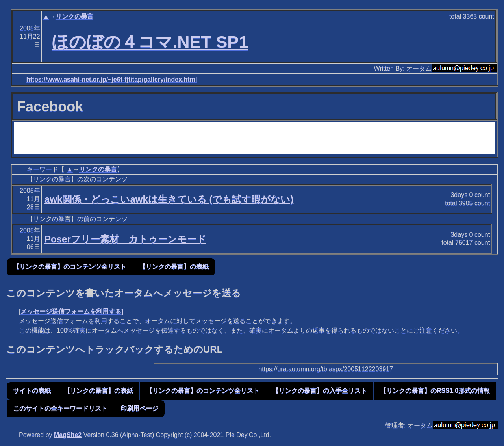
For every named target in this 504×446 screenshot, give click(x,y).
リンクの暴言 (74, 16)
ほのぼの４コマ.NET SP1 (150, 42)
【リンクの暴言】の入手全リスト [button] (320, 391)
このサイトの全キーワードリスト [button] (60, 408)
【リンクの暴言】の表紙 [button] (174, 267)
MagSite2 (68, 435)
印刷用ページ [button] (139, 408)
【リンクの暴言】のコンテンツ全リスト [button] (70, 267)
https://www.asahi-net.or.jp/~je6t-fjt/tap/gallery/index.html (112, 79)
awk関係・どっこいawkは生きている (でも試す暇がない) (169, 199)
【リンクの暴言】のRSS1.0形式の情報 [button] (435, 391)
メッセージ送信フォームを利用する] (72, 311)
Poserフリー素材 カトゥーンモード (125, 239)
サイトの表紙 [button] (32, 391)
